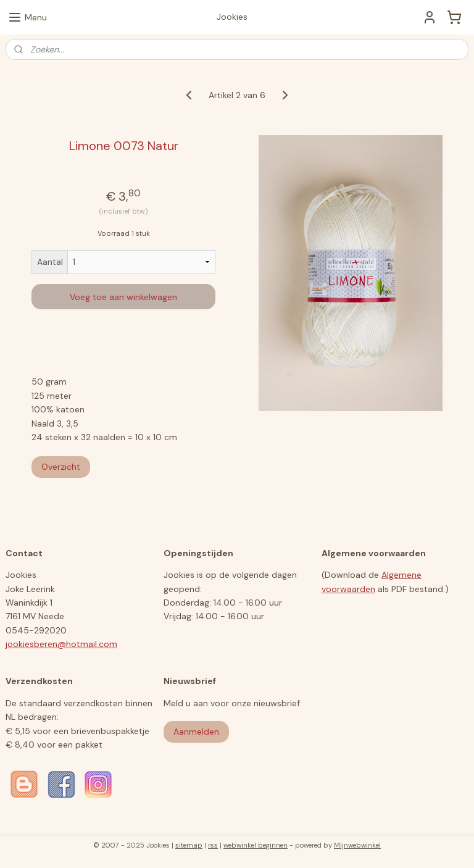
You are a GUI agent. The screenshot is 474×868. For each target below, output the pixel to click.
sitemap (189, 845)
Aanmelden (196, 732)
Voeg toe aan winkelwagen (123, 297)
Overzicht (61, 467)
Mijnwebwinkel (357, 845)
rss (213, 845)
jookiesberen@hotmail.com (61, 644)
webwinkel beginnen (256, 845)
